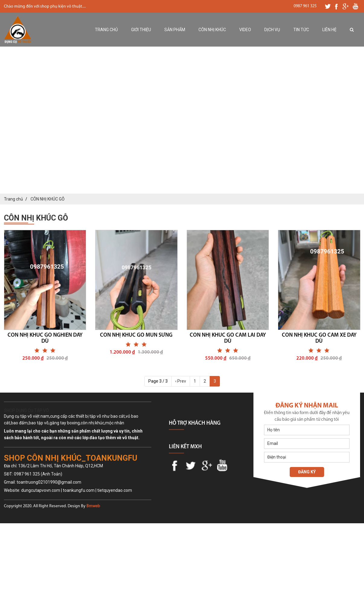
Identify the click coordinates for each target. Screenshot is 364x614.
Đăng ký (307, 472)
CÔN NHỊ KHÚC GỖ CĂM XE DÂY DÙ (319, 338)
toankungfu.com (79, 490)
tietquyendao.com (115, 490)
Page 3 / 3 (158, 381)
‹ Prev (181, 381)
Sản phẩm (175, 30)
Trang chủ (106, 30)
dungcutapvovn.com (41, 490)
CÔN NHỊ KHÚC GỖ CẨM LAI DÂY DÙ (228, 338)
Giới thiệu (141, 30)
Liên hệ (329, 30)
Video (245, 30)
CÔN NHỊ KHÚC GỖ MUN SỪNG (136, 335)
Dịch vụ (272, 30)
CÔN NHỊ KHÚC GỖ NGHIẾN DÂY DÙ (45, 338)
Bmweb (93, 506)
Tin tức (301, 30)
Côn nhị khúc (212, 30)
